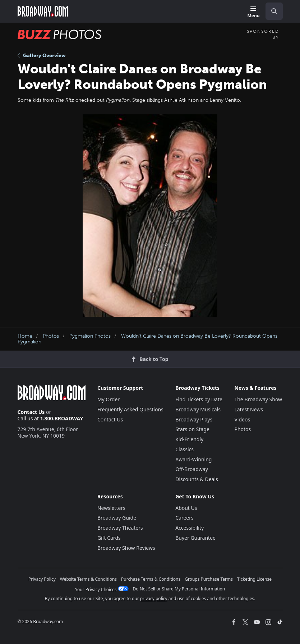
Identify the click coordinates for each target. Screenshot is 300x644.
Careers (184, 518)
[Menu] (253, 12)
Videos (242, 419)
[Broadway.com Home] (43, 11)
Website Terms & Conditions (88, 579)
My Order (109, 399)
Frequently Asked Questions (130, 409)
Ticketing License (254, 579)
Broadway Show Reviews (126, 548)
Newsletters (111, 508)
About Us (186, 508)
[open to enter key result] (274, 11)
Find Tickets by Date (199, 399)
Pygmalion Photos (90, 336)
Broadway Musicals (198, 409)
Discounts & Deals (197, 479)
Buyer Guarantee (195, 538)
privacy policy (154, 599)
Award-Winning (193, 459)
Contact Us (31, 412)
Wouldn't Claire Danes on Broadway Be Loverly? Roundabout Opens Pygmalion (147, 339)
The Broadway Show (258, 399)
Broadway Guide (117, 518)
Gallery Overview (42, 56)
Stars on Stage (192, 429)
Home (25, 336)
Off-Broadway (192, 469)
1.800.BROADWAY (62, 418)
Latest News (249, 409)
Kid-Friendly (189, 439)
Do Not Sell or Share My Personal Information (179, 589)
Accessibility (190, 528)
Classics (184, 449)
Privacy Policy (42, 579)
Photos (51, 336)
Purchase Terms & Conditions (151, 579)
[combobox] (271, 11)
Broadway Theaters (120, 528)
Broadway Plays (194, 419)
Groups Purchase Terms (209, 579)
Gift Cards (109, 538)
